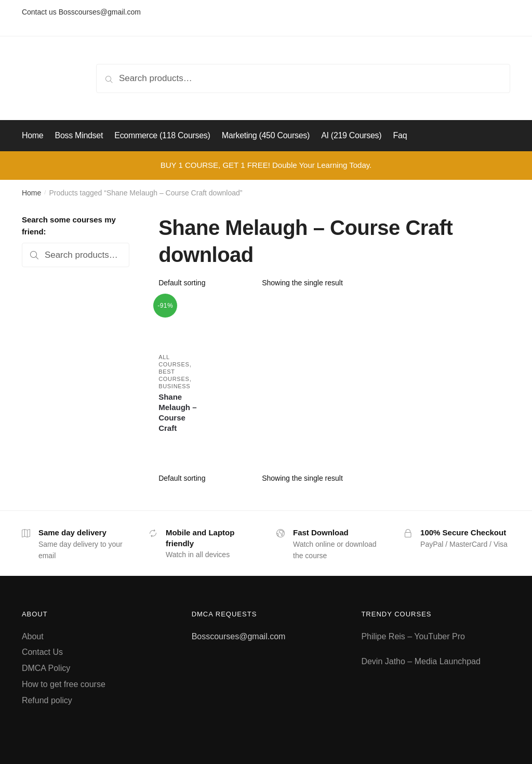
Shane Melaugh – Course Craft (177, 412)
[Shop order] (207, 283)
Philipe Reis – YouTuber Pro (413, 636)
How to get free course (64, 684)
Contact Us (42, 652)
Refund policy (47, 700)
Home (31, 193)
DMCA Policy (46, 668)
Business (174, 386)
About (33, 636)
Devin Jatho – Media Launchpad (421, 661)
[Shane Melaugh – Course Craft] (181, 321)
